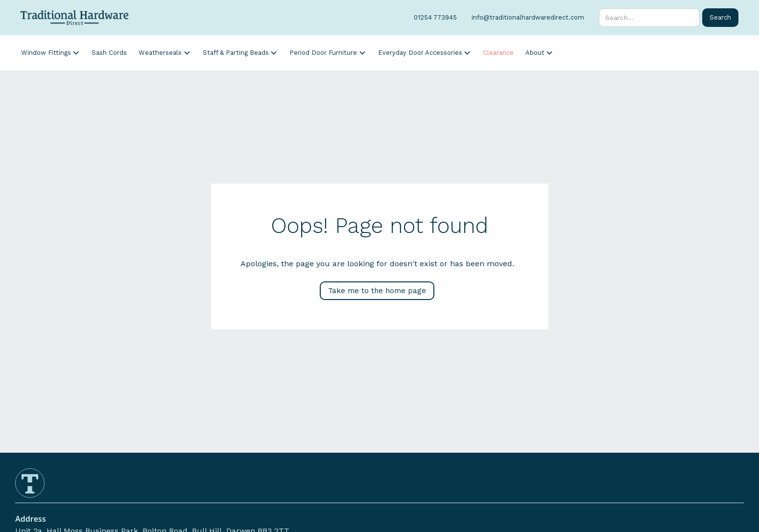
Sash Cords (109, 53)
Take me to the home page (377, 291)
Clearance (498, 53)
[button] (50, 53)
